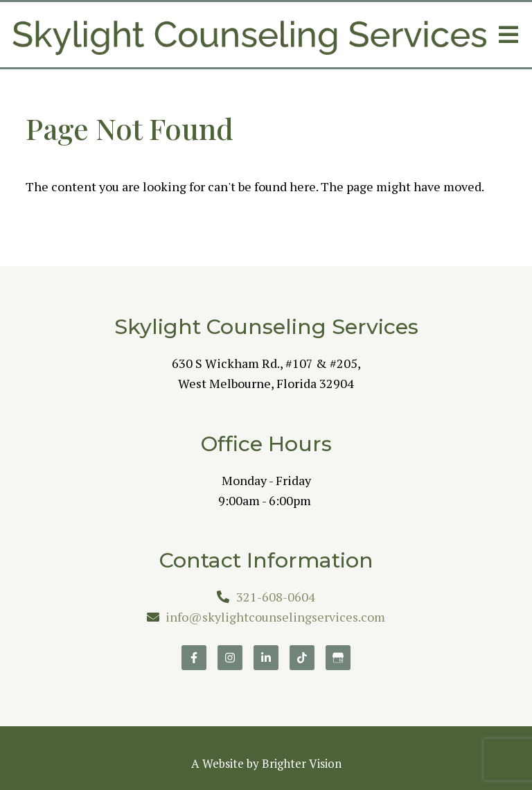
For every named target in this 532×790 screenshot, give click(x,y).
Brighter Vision (302, 763)
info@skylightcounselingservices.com (275, 617)
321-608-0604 (276, 597)
